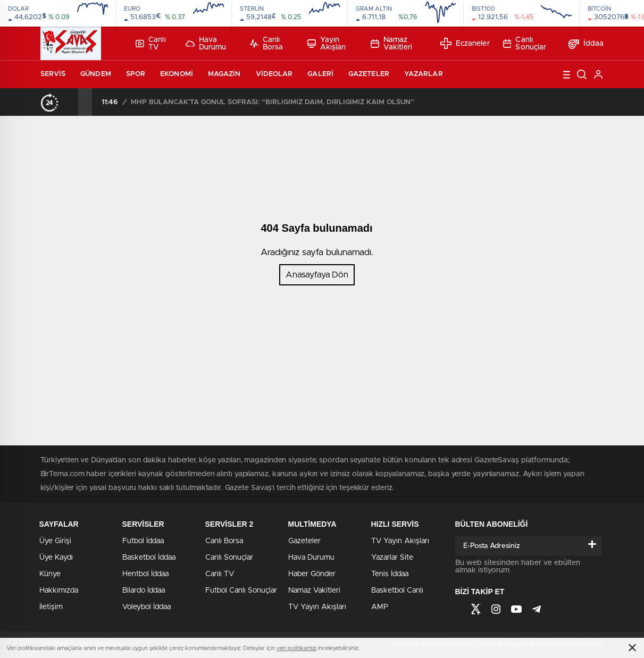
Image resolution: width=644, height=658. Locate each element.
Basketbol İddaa (149, 558)
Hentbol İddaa (145, 574)
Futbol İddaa (143, 541)
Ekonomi (177, 74)
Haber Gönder (312, 574)
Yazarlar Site (392, 558)
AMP (380, 607)
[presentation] (71, 102)
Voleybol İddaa (147, 607)
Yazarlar (424, 74)
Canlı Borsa (266, 44)
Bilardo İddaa (144, 590)
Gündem (96, 74)
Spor (136, 74)
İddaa (586, 44)
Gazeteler (369, 74)
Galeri (320, 74)
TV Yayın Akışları (317, 607)
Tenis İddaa (390, 574)
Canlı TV (150, 44)
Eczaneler (465, 43)
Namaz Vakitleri (391, 44)
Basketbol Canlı (397, 590)
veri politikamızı (296, 648)
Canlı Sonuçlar (525, 44)
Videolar (274, 74)
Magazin (224, 74)
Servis (53, 74)
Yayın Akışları (327, 44)
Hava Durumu (206, 44)
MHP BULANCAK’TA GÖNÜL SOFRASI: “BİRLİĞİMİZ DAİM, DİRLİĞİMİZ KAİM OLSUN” (273, 102)
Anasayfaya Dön (317, 275)
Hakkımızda (59, 590)
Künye (50, 574)
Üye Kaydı (56, 558)
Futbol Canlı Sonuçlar (241, 590)
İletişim (51, 607)
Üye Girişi (55, 541)
